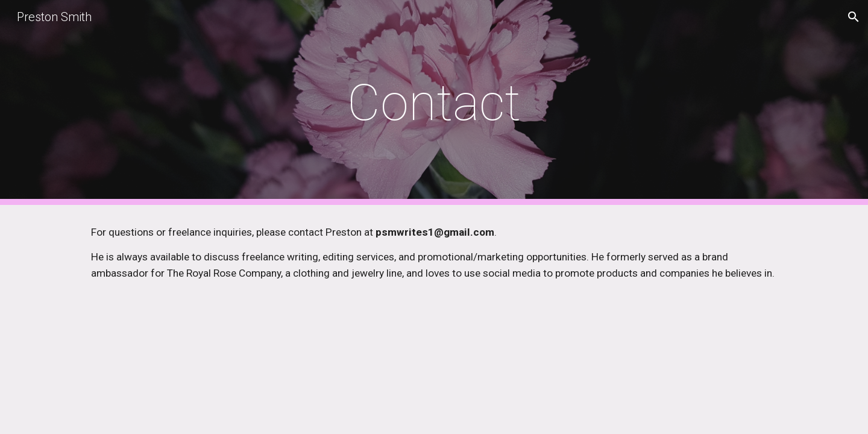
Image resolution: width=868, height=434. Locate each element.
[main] (434, 103)
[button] (854, 17)
